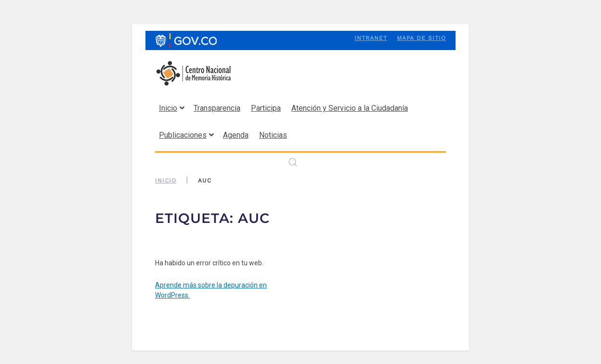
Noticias (273, 135)
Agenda (236, 135)
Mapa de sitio (421, 38)
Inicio (172, 108)
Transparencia (217, 108)
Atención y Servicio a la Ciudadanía (350, 108)
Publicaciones (186, 135)
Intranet (371, 38)
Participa (266, 108)
